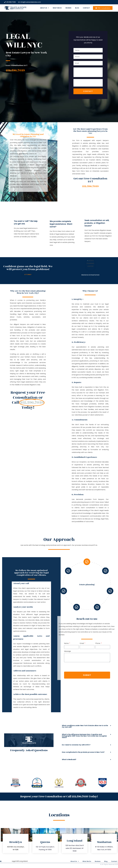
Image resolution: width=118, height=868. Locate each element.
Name (11, 644)
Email (27, 644)
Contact (86, 8)
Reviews (68, 8)
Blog (77, 8)
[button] (86, 727)
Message (12, 652)
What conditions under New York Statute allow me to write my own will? (85, 727)
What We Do (57, 8)
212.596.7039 (16, 70)
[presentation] (88, 83)
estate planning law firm (17, 9)
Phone (43, 644)
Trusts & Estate (18, 7)
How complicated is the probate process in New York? (83, 753)
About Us (45, 8)
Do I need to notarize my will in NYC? (76, 745)
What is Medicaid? (69, 760)
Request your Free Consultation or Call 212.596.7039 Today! (59, 797)
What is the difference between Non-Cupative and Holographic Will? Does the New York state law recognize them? (84, 737)
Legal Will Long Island (20, 862)
